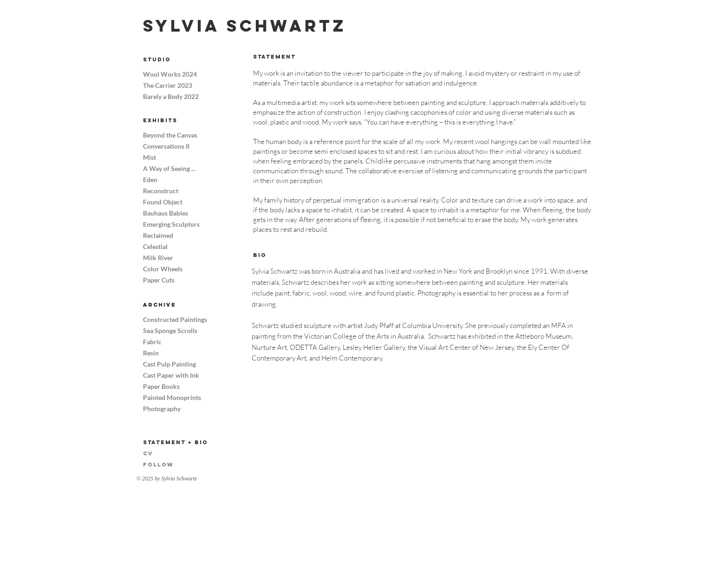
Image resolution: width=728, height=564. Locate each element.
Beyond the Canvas (169, 135)
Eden (150, 180)
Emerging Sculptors (169, 224)
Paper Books (161, 386)
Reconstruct (161, 191)
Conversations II (166, 146)
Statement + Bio (175, 442)
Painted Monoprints (169, 397)
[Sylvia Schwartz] (245, 26)
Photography (162, 409)
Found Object (163, 202)
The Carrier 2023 (168, 85)
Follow (158, 465)
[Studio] (176, 59)
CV (148, 453)
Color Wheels (163, 269)
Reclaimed (158, 235)
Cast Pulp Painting (169, 364)
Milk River (158, 258)
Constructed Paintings (169, 319)
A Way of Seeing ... (169, 168)
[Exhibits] (176, 120)
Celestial (155, 246)
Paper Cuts (159, 280)
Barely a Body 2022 (169, 96)
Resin (151, 353)
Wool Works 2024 (169, 74)
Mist (149, 157)
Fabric (152, 342)
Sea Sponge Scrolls (169, 331)
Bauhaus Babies (166, 213)
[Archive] (176, 305)
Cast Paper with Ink (169, 375)
